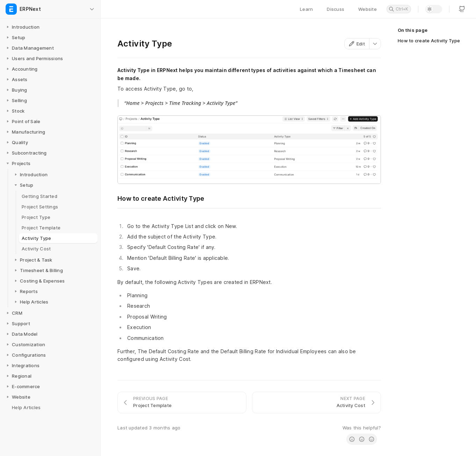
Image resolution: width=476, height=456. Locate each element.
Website (367, 9)
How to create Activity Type (429, 41)
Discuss (336, 9)
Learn (306, 9)
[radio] (352, 439)
